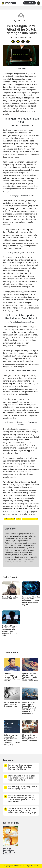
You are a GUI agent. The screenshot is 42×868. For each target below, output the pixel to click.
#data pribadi (10, 519)
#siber (19, 519)
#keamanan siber (29, 519)
